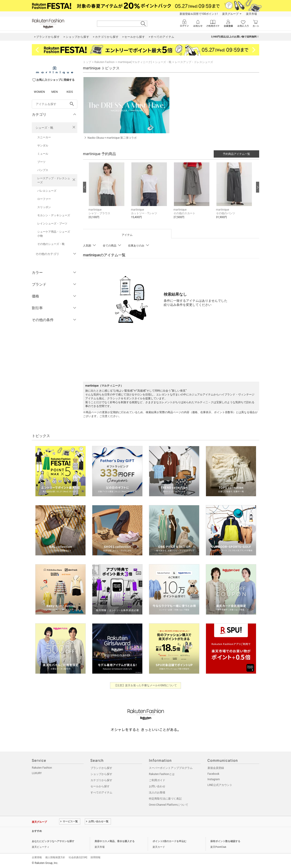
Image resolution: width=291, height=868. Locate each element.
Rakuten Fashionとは (162, 774)
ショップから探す (101, 774)
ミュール (43, 154)
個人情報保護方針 (55, 857)
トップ (87, 62)
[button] (107, 194)
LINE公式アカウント (220, 785)
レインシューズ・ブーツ (52, 224)
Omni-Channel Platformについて (169, 805)
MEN (55, 92)
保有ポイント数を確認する (225, 841)
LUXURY (37, 773)
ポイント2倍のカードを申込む (169, 841)
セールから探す (100, 786)
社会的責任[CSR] (78, 857)
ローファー (44, 199)
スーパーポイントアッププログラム (171, 768)
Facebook (213, 774)
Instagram (214, 779)
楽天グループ (230, 14)
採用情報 (95, 857)
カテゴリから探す (101, 780)
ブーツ (41, 162)
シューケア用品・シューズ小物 (54, 234)
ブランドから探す (101, 768)
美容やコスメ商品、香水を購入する (115, 841)
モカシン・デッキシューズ (54, 215)
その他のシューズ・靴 (51, 244)
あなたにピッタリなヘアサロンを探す (53, 841)
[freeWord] (55, 104)
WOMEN (39, 92)
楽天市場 (251, 14)
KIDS (70, 92)
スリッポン (44, 207)
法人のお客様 (157, 793)
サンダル (43, 146)
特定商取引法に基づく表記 (165, 799)
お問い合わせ (157, 786)
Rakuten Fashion (104, 62)
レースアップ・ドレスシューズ (54, 180)
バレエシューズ (47, 191)
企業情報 (37, 857)
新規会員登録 (216, 768)
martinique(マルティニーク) (135, 62)
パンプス (43, 170)
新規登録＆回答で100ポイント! (199, 14)
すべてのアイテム (101, 793)
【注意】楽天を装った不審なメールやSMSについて (146, 685)
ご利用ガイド (157, 780)
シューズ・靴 (44, 128)
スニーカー (44, 137)
